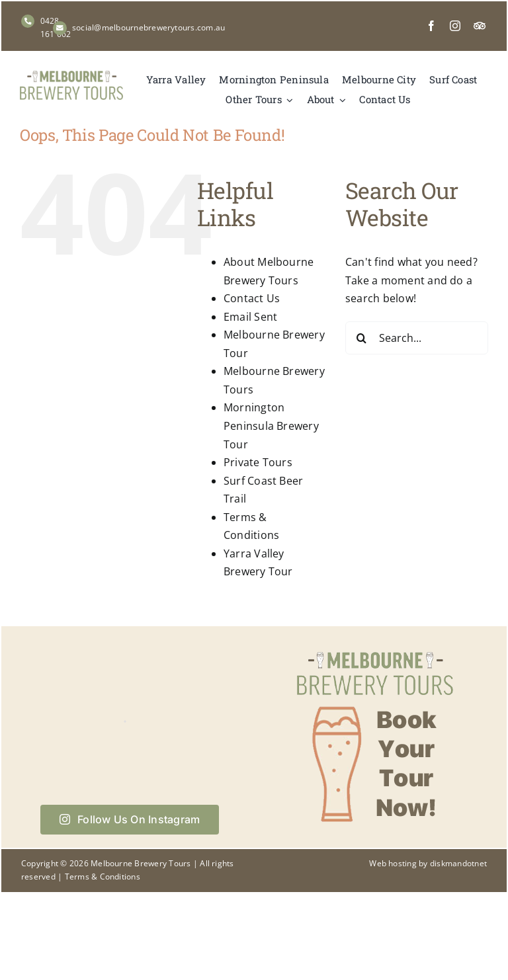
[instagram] (455, 26)
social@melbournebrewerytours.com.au (148, 27)
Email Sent (250, 317)
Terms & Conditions (103, 877)
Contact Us (252, 298)
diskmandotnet (458, 863)
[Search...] (417, 338)
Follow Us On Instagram (130, 819)
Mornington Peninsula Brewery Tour (271, 426)
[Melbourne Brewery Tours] (71, 76)
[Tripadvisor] (480, 26)
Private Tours (258, 462)
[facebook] (431, 26)
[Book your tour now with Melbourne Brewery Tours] (375, 651)
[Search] (362, 338)
